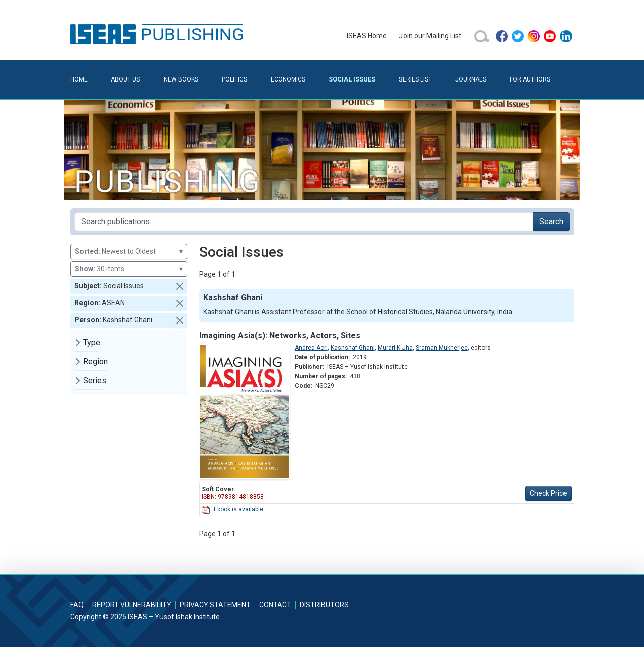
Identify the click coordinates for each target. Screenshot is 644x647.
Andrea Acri (311, 348)
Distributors (324, 605)
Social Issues (352, 79)
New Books (181, 79)
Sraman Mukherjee (442, 348)
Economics (288, 79)
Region (95, 361)
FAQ (77, 605)
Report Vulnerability (132, 605)
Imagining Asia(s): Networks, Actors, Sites (280, 335)
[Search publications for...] (304, 222)
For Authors (530, 79)
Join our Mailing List (430, 36)
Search (551, 222)
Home (79, 79)
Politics (234, 79)
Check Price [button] (548, 493)
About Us (125, 79)
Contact (275, 605)
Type (92, 342)
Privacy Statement (215, 605)
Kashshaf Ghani (353, 348)
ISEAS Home (367, 36)
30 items (129, 269)
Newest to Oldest (129, 251)
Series (95, 381)
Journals (471, 79)
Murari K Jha (395, 348)
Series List (415, 79)
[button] (180, 286)
